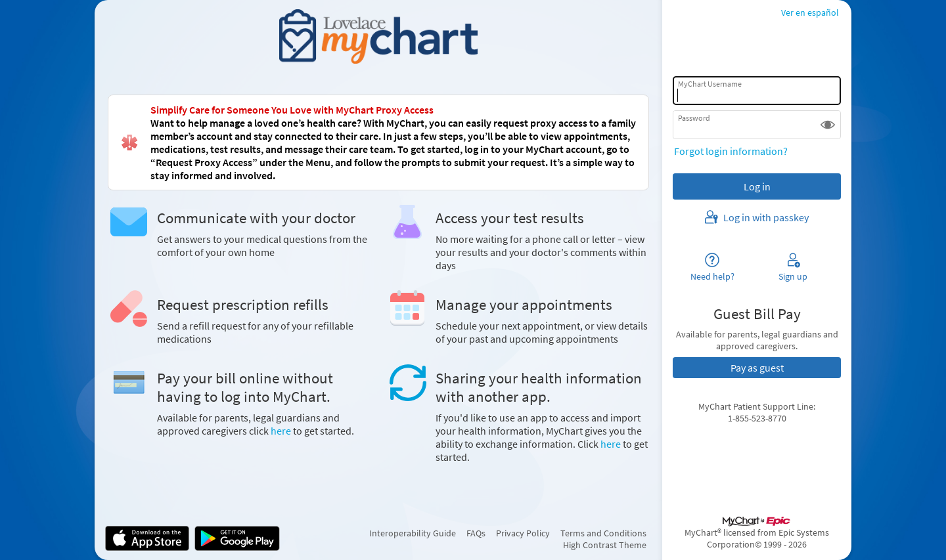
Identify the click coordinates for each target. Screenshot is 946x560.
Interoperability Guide (413, 533)
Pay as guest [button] (757, 368)
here (281, 431)
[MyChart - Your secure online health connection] (378, 37)
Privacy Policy (523, 533)
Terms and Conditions (603, 533)
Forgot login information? (731, 151)
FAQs (476, 533)
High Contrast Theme (605, 545)
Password (694, 118)
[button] (828, 125)
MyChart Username (710, 84)
